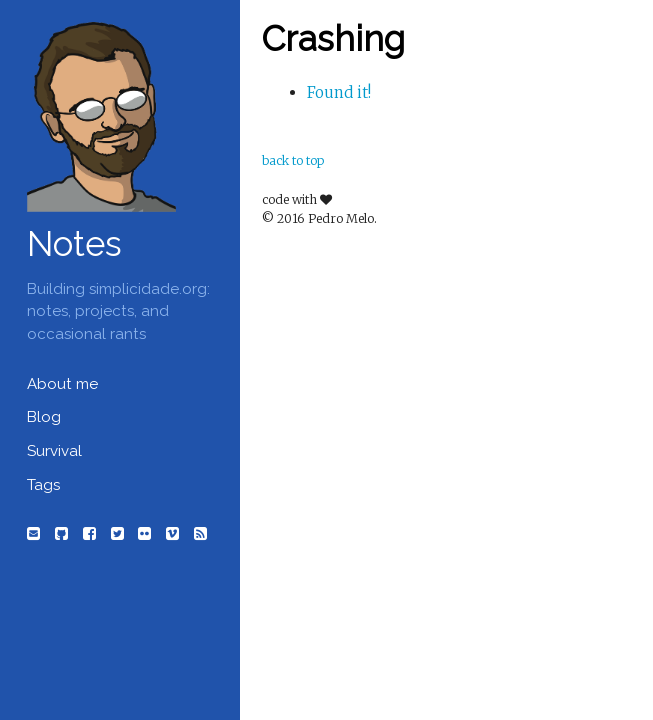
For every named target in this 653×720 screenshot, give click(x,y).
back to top (293, 160)
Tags (43, 485)
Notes (74, 243)
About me (62, 384)
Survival (54, 451)
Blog (44, 417)
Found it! (339, 92)
